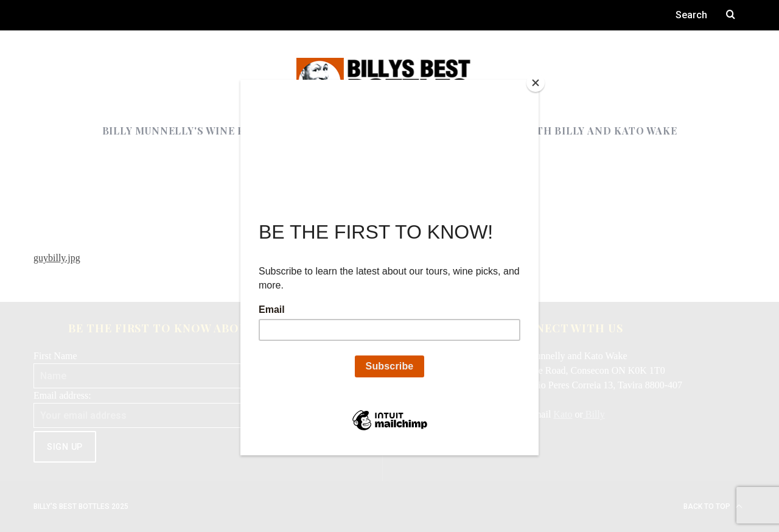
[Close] (536, 83)
